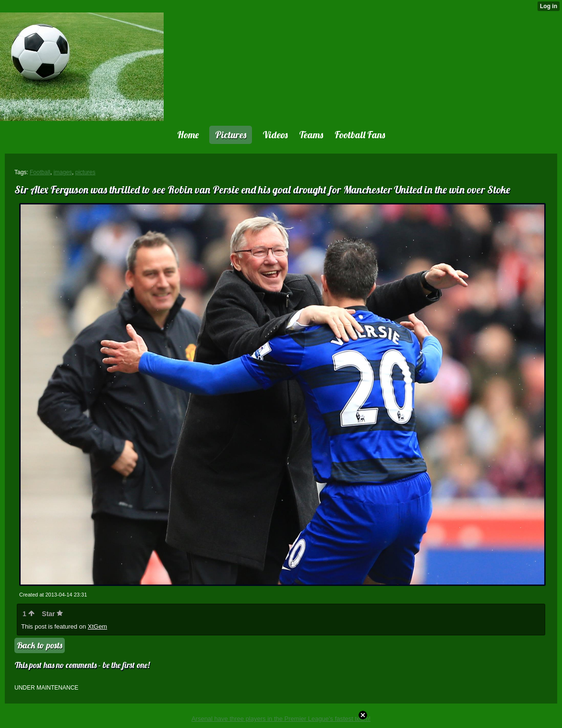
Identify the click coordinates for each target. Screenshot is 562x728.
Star (52, 614)
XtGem (97, 627)
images (63, 172)
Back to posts (40, 645)
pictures (85, 172)
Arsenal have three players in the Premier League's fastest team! (281, 719)
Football (40, 172)
